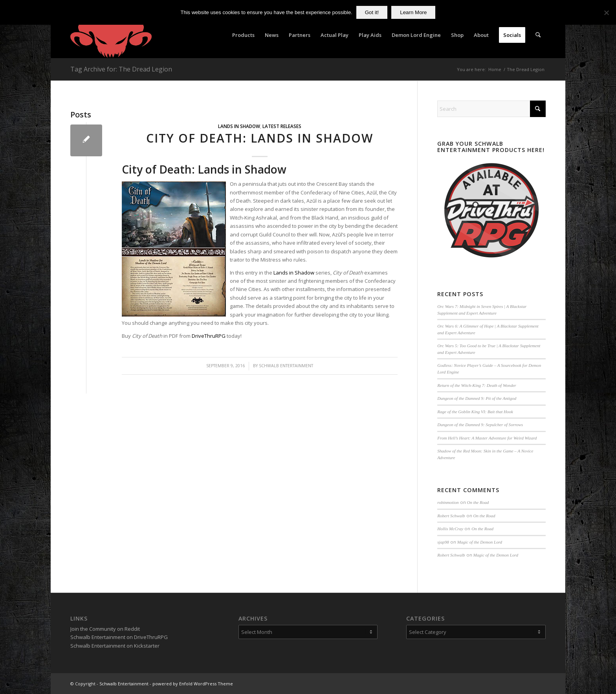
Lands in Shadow (239, 126)
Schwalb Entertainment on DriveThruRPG (119, 637)
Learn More (413, 12)
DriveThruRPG (209, 336)
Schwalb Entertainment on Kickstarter (115, 646)
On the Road (478, 502)
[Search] (538, 35)
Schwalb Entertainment (286, 366)
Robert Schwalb (451, 516)
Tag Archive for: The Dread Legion (121, 69)
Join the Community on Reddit (105, 629)
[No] (606, 13)
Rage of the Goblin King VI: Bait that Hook (475, 412)
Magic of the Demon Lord (480, 542)
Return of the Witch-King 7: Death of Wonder (477, 385)
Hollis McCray (450, 529)
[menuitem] (243, 35)
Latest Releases (282, 126)
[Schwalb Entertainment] (111, 35)
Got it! (372, 12)
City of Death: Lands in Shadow (260, 138)
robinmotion (448, 502)
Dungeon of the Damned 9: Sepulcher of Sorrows (480, 425)
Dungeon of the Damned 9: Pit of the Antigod (477, 398)
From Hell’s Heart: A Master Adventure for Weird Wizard (487, 438)
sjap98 (443, 542)
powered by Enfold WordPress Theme (193, 684)
